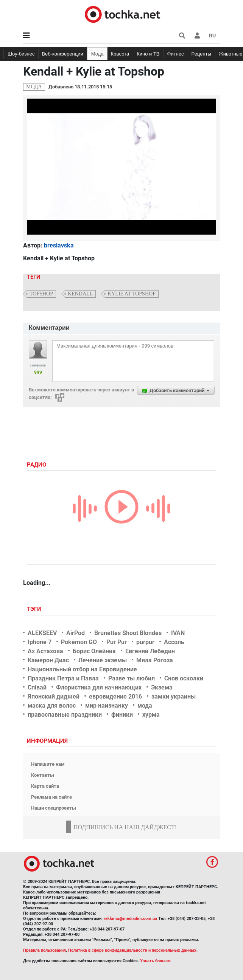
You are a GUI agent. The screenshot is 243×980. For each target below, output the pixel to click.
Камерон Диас (48, 660)
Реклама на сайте (51, 797)
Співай (37, 687)
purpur (145, 642)
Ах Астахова (45, 651)
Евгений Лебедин (150, 651)
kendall (80, 294)
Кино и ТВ (148, 54)
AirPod (76, 633)
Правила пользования (44, 950)
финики (122, 715)
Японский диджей (54, 696)
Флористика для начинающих (99, 687)
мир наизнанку (107, 706)
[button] (197, 36)
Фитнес (176, 54)
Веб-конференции (62, 54)
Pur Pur (117, 642)
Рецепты (201, 54)
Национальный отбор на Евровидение (82, 669)
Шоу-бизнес (21, 54)
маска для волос (52, 706)
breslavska (59, 245)
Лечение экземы (103, 660)
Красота (120, 54)
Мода (97, 54)
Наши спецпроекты (54, 808)
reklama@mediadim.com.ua (130, 919)
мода (145, 706)
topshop (41, 294)
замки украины (174, 696)
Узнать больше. (156, 961)
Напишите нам (48, 764)
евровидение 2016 (115, 696)
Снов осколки (184, 678)
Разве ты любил (132, 678)
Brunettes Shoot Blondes (128, 633)
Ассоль (174, 642)
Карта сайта (45, 786)
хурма (151, 715)
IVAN (178, 633)
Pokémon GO (79, 642)
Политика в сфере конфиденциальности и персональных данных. (133, 950)
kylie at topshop (132, 294)
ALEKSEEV (42, 633)
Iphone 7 (40, 642)
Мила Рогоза (155, 660)
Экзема (162, 687)
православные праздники (65, 715)
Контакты (43, 775)
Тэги (35, 609)
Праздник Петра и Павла (63, 678)
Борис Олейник (94, 651)
